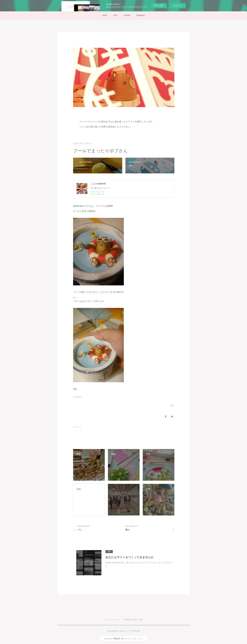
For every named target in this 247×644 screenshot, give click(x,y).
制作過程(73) (78, 397)
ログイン (178, 6)
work (115, 15)
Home (105, 15)
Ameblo (127, 15)
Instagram (141, 15)
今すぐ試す (159, 5)
